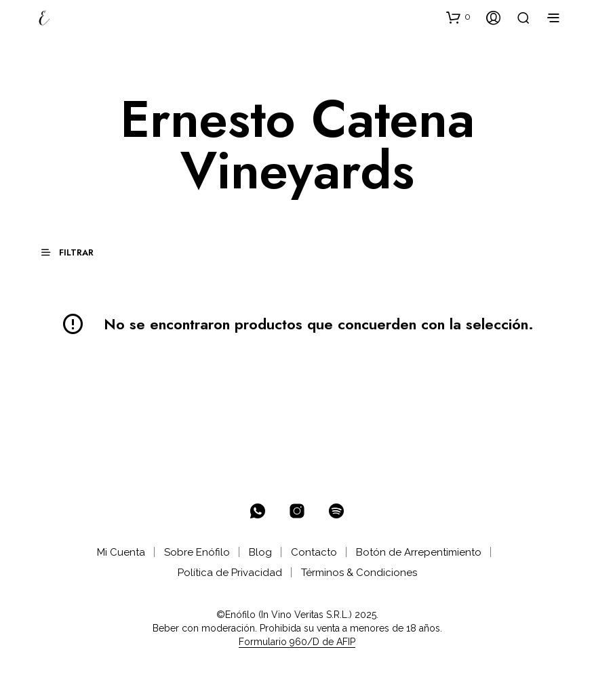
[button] (458, 17)
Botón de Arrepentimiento (419, 552)
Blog (260, 552)
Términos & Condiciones (359, 573)
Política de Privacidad (230, 573)
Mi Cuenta (121, 552)
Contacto (314, 552)
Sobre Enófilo (197, 552)
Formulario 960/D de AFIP (297, 642)
